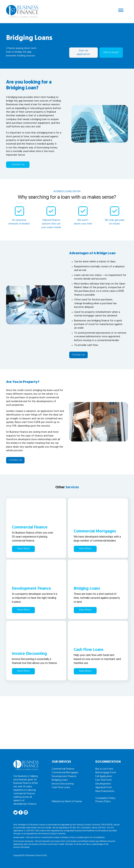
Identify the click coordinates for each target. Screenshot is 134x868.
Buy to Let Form (104, 769)
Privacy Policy (103, 802)
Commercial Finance (63, 769)
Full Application (104, 776)
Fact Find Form (104, 780)
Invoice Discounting (63, 784)
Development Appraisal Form (104, 786)
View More (24, 549)
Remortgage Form (106, 773)
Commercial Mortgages (65, 773)
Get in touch (111, 53)
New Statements (105, 791)
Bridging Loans (60, 780)
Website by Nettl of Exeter (67, 802)
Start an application (83, 53)
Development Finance (64, 776)
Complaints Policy (105, 798)
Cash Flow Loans (61, 788)
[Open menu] (121, 10)
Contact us (18, 165)
